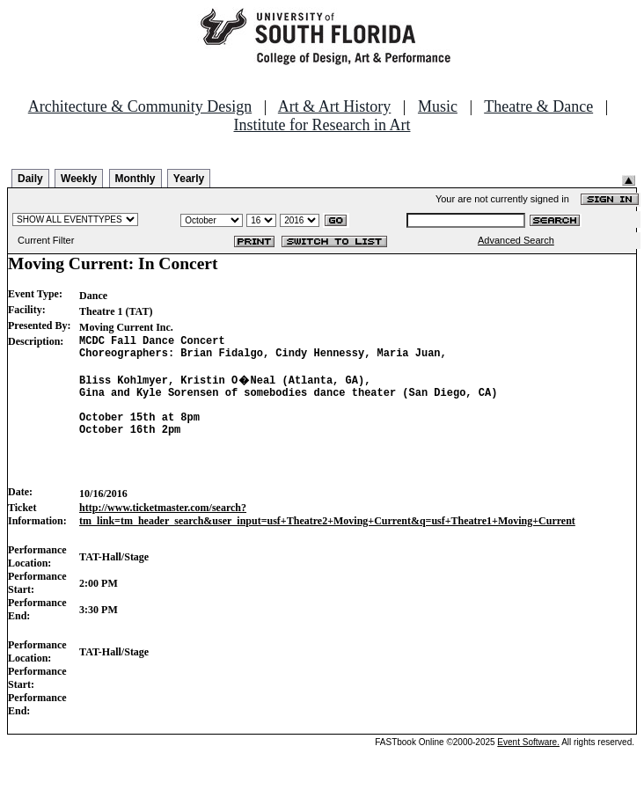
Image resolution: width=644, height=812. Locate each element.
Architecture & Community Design (140, 106)
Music (438, 106)
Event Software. (528, 771)
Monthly (135, 179)
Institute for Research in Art (322, 125)
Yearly (189, 179)
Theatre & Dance (538, 106)
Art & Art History (335, 106)
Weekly (79, 179)
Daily (30, 179)
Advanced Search (516, 240)
